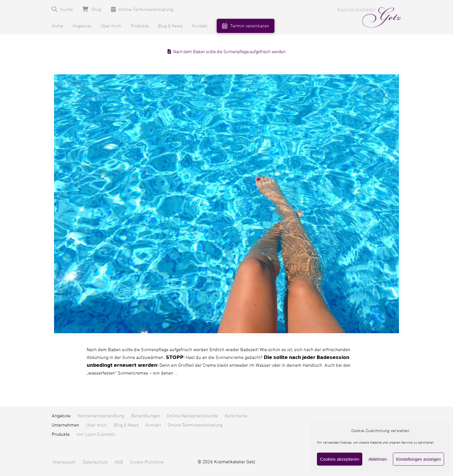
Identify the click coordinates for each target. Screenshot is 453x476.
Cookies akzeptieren (340, 459)
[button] (62, 9)
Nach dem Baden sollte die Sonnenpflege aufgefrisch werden (229, 52)
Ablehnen (377, 459)
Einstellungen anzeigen (418, 459)
